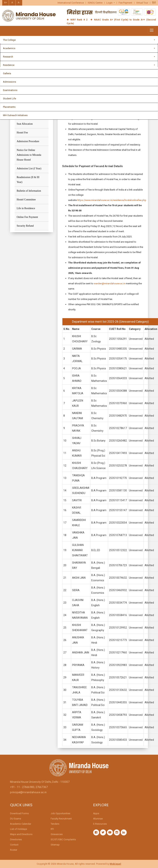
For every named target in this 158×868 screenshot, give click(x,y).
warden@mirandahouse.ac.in (110, 286)
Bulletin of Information (29, 191)
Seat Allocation (25, 124)
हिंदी (154, 3)
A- (19, 3)
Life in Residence (26, 208)
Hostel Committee (26, 200)
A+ (6, 3)
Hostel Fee (22, 133)
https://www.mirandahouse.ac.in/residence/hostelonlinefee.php (112, 203)
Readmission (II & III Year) (28, 180)
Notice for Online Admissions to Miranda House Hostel (29, 155)
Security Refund (25, 226)
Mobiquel (116, 864)
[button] (111, 3)
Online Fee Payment (27, 217)
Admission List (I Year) (29, 168)
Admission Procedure (28, 141)
